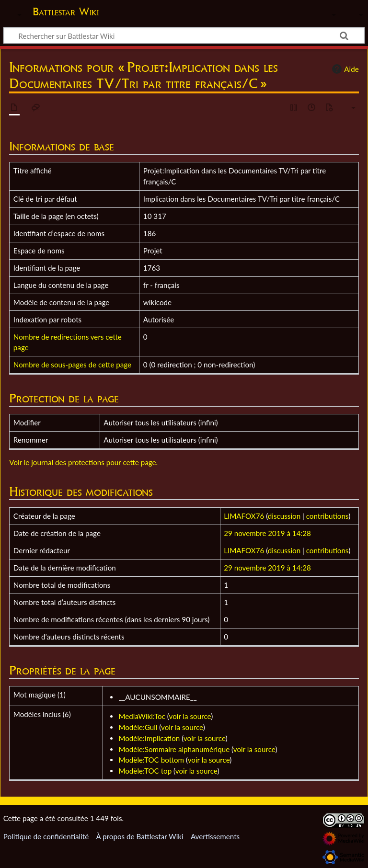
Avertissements (215, 836)
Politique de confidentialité (46, 836)
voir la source (190, 716)
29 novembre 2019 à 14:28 (267, 533)
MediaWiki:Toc (142, 716)
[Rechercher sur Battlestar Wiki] (184, 35)
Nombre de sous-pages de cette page (72, 365)
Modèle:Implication (149, 738)
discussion (284, 516)
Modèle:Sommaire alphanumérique (174, 749)
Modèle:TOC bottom (151, 760)
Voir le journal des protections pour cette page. (83, 462)
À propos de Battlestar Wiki (139, 836)
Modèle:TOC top (145, 771)
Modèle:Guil (138, 727)
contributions (327, 516)
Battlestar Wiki (66, 11)
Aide (344, 69)
